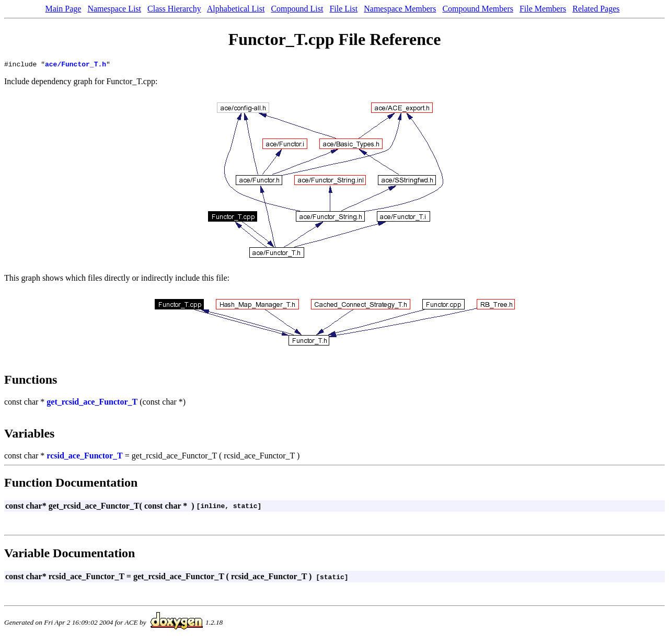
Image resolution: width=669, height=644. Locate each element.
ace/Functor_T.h (76, 65)
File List (343, 9)
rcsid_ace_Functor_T (84, 457)
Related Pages (596, 9)
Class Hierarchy (174, 9)
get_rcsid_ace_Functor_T (92, 403)
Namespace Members (400, 9)
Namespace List (114, 9)
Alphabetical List (236, 9)
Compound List (297, 9)
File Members (543, 9)
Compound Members (478, 9)
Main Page (64, 9)
